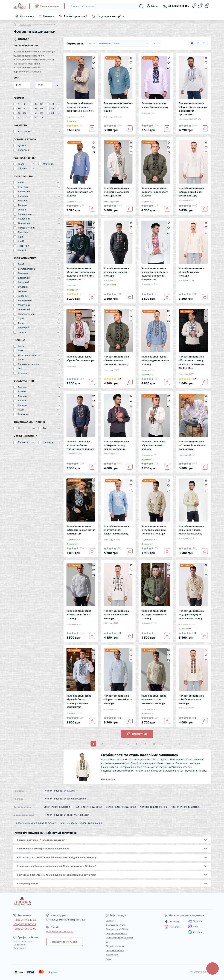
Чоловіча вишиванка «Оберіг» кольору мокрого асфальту (116, 445)
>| (180, 744)
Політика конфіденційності (119, 938)
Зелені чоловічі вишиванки (121, 807)
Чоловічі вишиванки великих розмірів (34, 52)
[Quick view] (93, 57)
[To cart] (92, 128)
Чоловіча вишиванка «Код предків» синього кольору (155, 360)
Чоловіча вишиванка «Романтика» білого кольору (79, 615)
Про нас (110, 921)
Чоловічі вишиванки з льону (29, 56)
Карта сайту (112, 955)
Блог (108, 942)
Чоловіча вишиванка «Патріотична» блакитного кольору (116, 530)
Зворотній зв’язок (115, 950)
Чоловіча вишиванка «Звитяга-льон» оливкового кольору (116, 360)
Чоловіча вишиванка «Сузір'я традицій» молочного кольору (191, 615)
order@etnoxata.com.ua (60, 931)
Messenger (196, 932)
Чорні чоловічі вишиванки (28, 72)
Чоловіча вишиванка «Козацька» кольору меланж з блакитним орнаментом (191, 362)
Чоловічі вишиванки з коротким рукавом (66, 815)
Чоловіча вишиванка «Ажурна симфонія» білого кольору (191, 192)
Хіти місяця (27, 16)
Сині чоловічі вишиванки (58, 807)
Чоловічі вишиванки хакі (27, 67)
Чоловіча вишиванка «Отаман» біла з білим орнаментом (192, 445)
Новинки (49, 16)
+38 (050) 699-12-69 (25, 920)
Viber (193, 927)
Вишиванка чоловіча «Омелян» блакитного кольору (80, 192)
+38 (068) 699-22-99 (25, 929)
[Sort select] (118, 43)
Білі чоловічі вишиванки (27, 64)
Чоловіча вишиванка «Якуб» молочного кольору (191, 699)
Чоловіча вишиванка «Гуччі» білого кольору (80, 358)
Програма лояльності (117, 933)
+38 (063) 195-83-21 (25, 924)
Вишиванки (25, 25)
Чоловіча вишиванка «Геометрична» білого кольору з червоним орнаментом (155, 274)
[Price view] (204, 43)
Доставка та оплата (116, 925)
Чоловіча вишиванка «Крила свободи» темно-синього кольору (80, 445)
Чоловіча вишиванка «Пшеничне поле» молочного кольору (191, 530)
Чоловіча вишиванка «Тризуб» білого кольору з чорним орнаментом (79, 701)
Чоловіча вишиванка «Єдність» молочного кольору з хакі (117, 192)
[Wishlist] (93, 62)
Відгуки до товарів (115, 946)
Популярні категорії (109, 16)
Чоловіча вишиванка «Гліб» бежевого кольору (191, 272)
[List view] (198, 43)
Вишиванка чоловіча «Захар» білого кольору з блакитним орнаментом (193, 109)
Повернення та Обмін (117, 929)
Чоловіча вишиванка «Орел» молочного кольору (154, 445)
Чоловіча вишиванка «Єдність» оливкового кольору (155, 192)
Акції (108, 959)
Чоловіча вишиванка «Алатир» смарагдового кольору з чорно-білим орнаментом (81, 274)
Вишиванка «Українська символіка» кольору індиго (118, 107)
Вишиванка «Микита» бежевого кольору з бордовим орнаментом (80, 107)
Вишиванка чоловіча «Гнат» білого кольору (155, 105)
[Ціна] (22, 85)
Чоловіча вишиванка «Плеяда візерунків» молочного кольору (154, 530)
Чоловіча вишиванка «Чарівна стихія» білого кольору (118, 699)
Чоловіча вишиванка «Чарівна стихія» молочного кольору (154, 699)
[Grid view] (192, 43)
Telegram (195, 921)
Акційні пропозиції (75, 16)
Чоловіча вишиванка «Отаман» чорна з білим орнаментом (81, 530)
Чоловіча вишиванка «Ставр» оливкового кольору (154, 615)
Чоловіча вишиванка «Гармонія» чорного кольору (116, 272)
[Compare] (93, 67)
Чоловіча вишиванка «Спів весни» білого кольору (116, 615)
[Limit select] (156, 43)
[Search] (141, 6)
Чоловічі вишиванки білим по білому (34, 60)
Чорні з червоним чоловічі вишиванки (81, 823)
